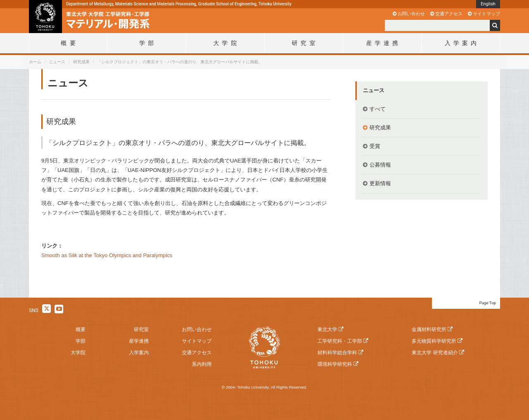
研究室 (141, 329)
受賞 (375, 146)
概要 (81, 329)
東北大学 (327, 329)
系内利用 (202, 364)
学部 (81, 341)
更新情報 (380, 183)
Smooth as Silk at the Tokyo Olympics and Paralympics (107, 255)
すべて (378, 109)
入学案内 (139, 353)
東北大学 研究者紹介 (435, 353)
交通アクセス (449, 14)
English (488, 4)
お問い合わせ (411, 14)
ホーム (35, 62)
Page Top (488, 303)
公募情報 (380, 165)
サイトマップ (486, 14)
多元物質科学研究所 (434, 341)
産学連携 (139, 341)
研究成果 (81, 62)
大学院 (78, 353)
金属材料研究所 (429, 329)
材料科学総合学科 (337, 353)
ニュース (57, 62)
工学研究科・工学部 (340, 341)
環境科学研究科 (335, 364)
